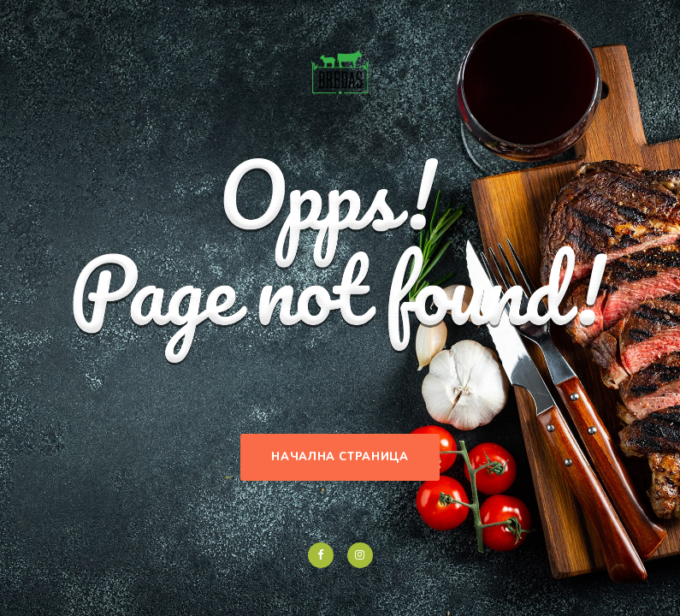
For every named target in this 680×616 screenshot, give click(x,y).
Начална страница (340, 457)
